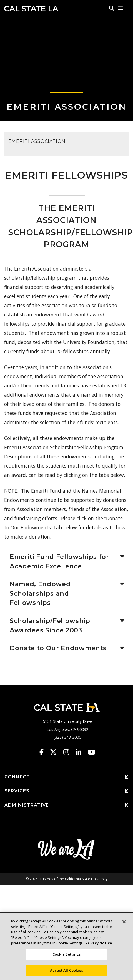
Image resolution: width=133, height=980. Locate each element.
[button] (121, 8)
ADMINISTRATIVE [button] (66, 805)
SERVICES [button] (66, 791)
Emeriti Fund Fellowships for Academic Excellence (59, 561)
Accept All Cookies (66, 972)
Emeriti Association (67, 107)
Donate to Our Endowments (58, 648)
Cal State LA (31, 9)
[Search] (112, 8)
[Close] (124, 923)
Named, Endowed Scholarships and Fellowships (40, 593)
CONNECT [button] (66, 777)
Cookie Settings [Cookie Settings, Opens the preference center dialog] (66, 956)
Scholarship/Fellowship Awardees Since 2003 (50, 625)
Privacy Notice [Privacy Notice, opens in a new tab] (99, 944)
